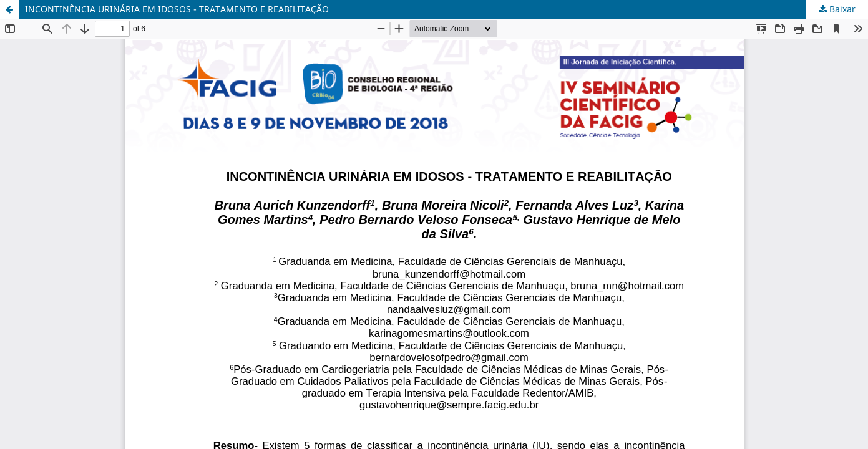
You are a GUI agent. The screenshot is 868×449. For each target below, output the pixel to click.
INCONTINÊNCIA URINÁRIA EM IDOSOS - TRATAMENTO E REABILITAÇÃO (177, 9)
